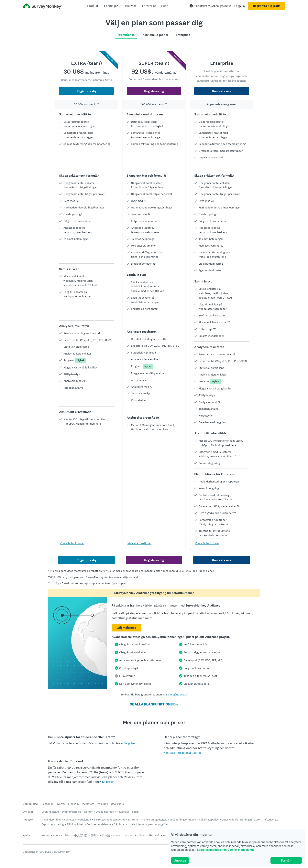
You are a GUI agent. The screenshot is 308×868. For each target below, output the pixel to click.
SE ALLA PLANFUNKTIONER (154, 704)
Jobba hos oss (105, 812)
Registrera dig (87, 91)
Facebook (48, 804)
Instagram (88, 804)
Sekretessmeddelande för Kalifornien (117, 820)
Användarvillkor (51, 820)
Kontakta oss (222, 91)
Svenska (118, 835)
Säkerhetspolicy (209, 820)
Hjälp (135, 812)
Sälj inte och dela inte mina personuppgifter (141, 824)
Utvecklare (117, 804)
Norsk (56, 835)
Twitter (61, 804)
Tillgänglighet (75, 824)
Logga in (240, 6)
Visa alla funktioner (72, 543)
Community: (30, 804)
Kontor (88, 812)
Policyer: (28, 820)
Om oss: (28, 812)
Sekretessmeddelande (212, 850)
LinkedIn (73, 804)
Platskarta (123, 812)
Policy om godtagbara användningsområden (169, 820)
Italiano (142, 835)
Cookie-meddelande (241, 850)
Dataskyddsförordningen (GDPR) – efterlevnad (250, 820)
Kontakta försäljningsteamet (213, 6)
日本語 (106, 835)
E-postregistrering (53, 824)
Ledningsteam (50, 812)
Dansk (130, 835)
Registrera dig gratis (267, 6)
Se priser (130, 743)
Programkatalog (72, 812)
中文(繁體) (81, 835)
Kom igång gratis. (177, 694)
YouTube (103, 804)
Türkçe (67, 835)
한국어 (94, 835)
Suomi (46, 835)
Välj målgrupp (126, 628)
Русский (154, 835)
